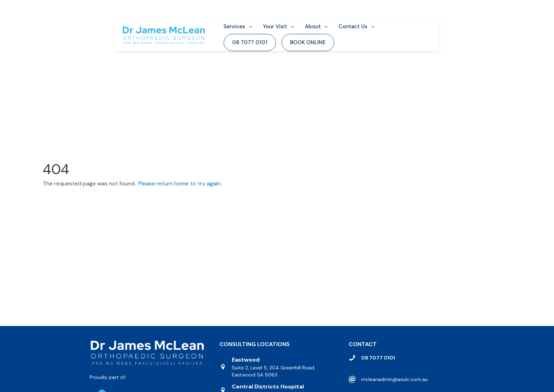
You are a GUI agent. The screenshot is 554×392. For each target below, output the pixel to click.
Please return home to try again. (180, 193)
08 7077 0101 (378, 367)
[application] (256, 21)
